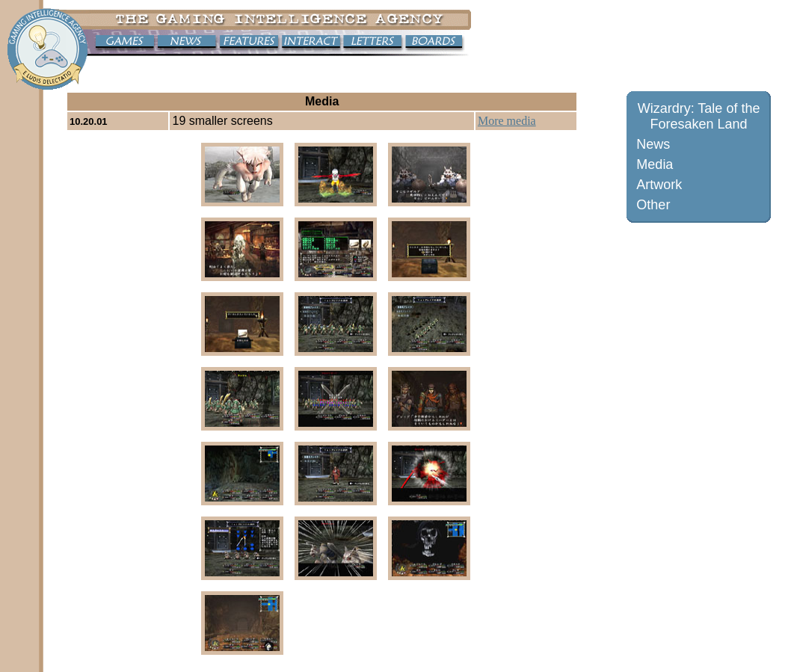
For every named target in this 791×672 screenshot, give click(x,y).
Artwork (659, 185)
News (653, 144)
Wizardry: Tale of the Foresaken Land (699, 116)
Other (653, 205)
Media (655, 164)
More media (507, 121)
